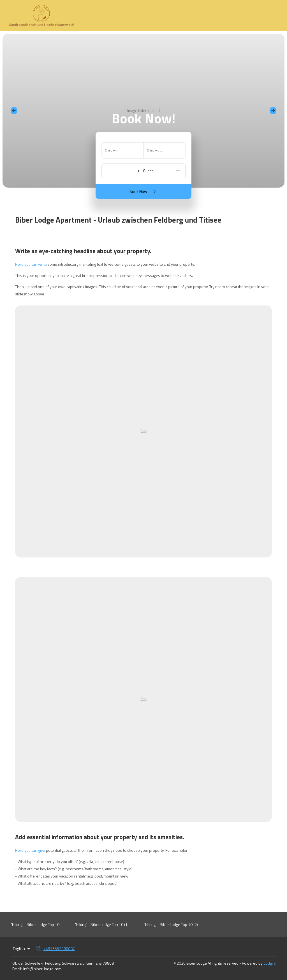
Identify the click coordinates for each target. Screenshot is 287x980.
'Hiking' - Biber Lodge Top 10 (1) (102, 924)
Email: (17, 969)
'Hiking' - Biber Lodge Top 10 (35, 924)
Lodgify (270, 963)
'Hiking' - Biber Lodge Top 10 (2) (171, 924)
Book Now (144, 192)
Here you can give (30, 850)
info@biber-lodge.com (42, 969)
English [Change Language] (22, 949)
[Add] (178, 171)
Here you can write (31, 264)
